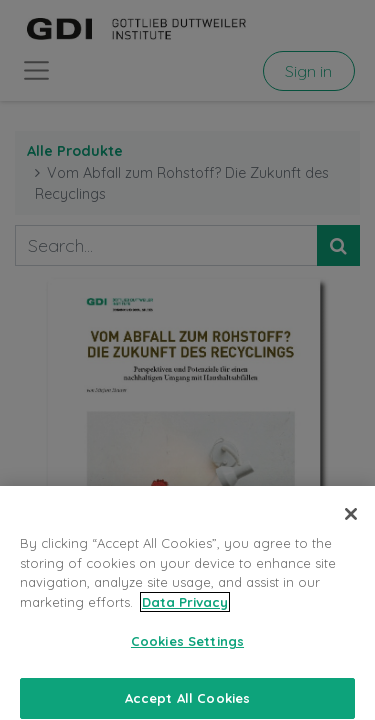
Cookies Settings (187, 649)
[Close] (351, 522)
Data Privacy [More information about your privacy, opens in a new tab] (185, 609)
